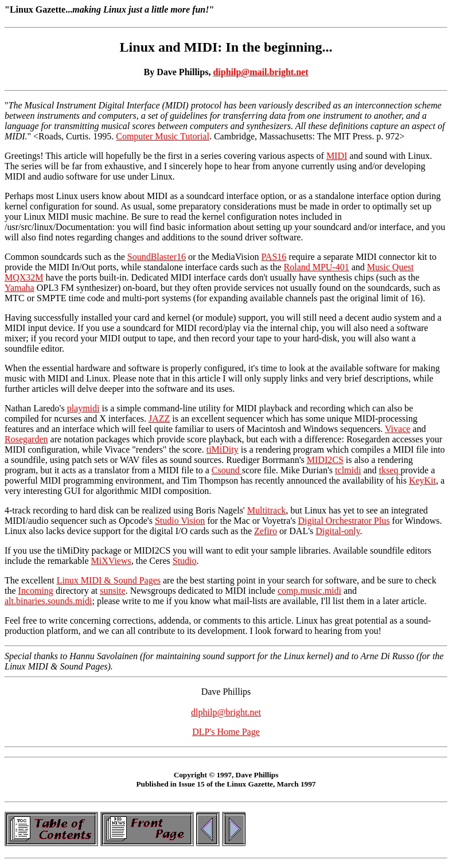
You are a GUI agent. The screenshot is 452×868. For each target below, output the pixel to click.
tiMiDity (223, 449)
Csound (227, 470)
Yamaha (20, 288)
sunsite (112, 591)
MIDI (337, 156)
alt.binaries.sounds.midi (48, 601)
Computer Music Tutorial (163, 136)
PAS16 (274, 257)
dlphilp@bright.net (226, 712)
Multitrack (267, 510)
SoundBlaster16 (157, 257)
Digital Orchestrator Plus (344, 521)
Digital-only (338, 531)
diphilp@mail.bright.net (260, 72)
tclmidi (348, 470)
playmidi (83, 408)
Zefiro (266, 531)
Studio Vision (180, 521)
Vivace (398, 429)
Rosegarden (26, 439)
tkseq (390, 470)
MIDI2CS (325, 460)
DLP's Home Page (226, 732)
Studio (185, 561)
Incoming (36, 591)
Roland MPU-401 (317, 267)
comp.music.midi (309, 591)
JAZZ (159, 419)
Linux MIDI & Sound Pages (109, 580)
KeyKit (422, 480)
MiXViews (111, 561)
